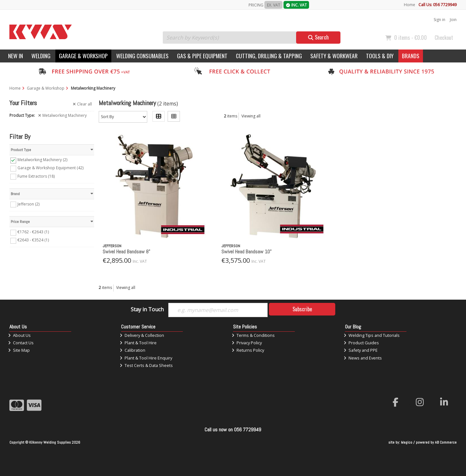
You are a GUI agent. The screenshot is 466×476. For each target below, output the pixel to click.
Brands (411, 56)
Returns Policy (248, 350)
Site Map (19, 350)
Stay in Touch (147, 310)
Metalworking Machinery (62, 116)
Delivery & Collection (142, 335)
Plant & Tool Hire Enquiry (146, 358)
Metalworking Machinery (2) (42, 160)
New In (16, 56)
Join (453, 20)
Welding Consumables (142, 56)
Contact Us (21, 343)
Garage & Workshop (83, 56)
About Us (19, 335)
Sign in (439, 20)
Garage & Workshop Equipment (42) (50, 168)
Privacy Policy (247, 343)
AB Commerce (446, 442)
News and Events (363, 358)
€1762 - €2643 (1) (33, 232)
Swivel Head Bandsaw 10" (246, 252)
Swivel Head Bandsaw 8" (126, 252)
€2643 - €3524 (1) (33, 240)
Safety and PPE (361, 350)
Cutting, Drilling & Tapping (269, 56)
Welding (41, 56)
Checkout (444, 38)
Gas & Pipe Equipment (202, 56)
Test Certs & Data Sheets (146, 365)
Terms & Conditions (253, 335)
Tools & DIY (380, 56)
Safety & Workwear (334, 56)
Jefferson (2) (28, 204)
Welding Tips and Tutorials (372, 335)
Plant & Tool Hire (138, 343)
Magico (407, 442)
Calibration (133, 350)
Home (410, 5)
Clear (82, 104)
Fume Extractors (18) (36, 176)
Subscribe (302, 309)
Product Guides (361, 343)
